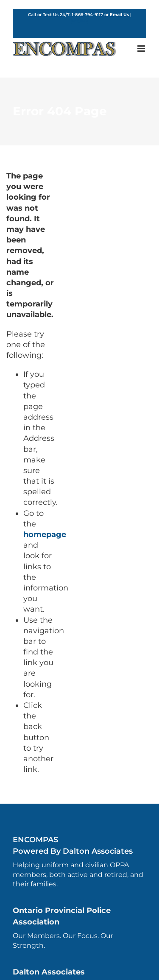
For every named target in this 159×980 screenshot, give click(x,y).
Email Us (119, 15)
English (79, 21)
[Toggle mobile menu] (142, 49)
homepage (45, 535)
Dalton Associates (49, 972)
